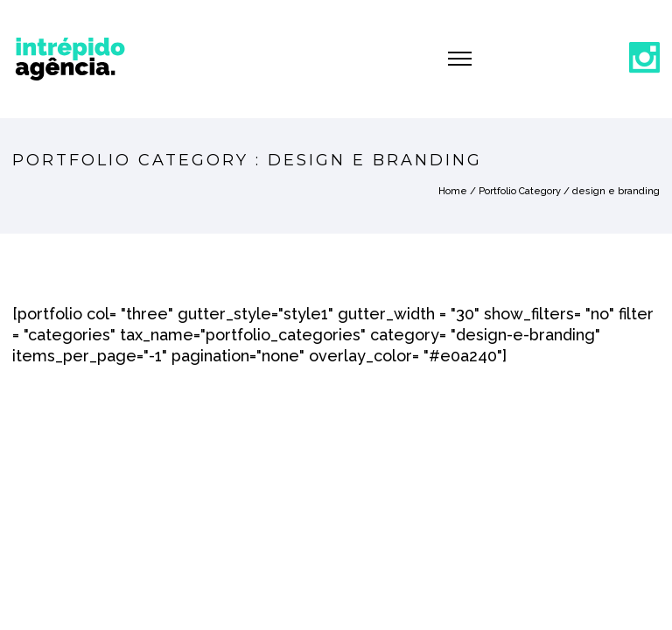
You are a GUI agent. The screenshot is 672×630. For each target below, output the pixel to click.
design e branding (616, 191)
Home (453, 191)
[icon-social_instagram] (644, 59)
